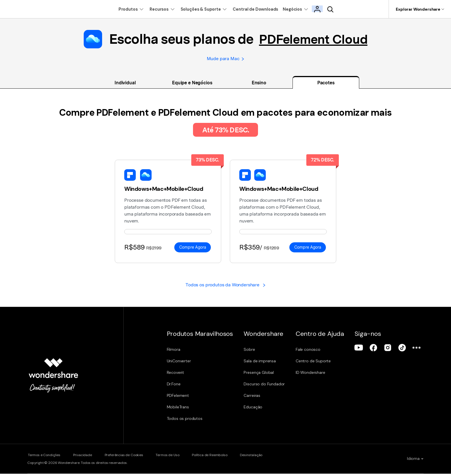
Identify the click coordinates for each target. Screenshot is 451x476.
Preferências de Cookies (128, 458)
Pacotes (326, 84)
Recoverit (176, 375)
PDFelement (178, 398)
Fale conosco (313, 352)
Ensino (259, 84)
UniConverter (179, 364)
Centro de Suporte (318, 364)
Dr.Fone (174, 387)
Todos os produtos (185, 421)
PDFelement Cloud (313, 39)
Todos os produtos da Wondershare (225, 287)
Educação (256, 410)
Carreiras (255, 398)
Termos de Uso (174, 458)
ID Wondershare (316, 375)
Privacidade (84, 458)
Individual (125, 84)
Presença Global (262, 375)
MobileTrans (178, 410)
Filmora (174, 352)
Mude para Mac (225, 59)
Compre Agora (193, 249)
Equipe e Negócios (192, 84)
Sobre (252, 352)
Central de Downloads (260, 9)
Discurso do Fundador (267, 387)
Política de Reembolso (219, 458)
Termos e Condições (44, 458)
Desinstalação (263, 458)
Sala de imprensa (262, 364)
